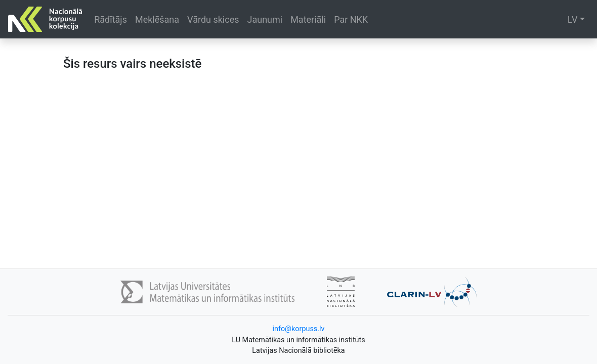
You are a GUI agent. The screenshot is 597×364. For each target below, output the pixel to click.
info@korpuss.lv (298, 329)
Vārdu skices (213, 19)
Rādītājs (111, 19)
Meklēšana (157, 19)
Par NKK (351, 19)
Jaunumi (265, 19)
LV (573, 19)
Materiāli (308, 19)
